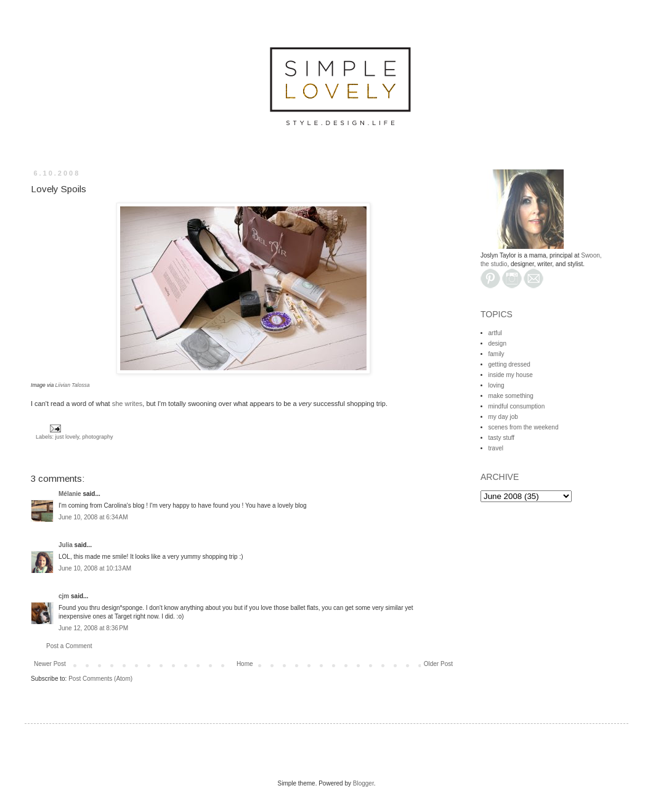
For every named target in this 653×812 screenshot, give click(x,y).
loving (497, 385)
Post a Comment (69, 646)
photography (97, 437)
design (497, 343)
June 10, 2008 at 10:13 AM (95, 568)
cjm (64, 596)
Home (245, 664)
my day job (503, 417)
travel (496, 448)
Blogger (363, 783)
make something (511, 396)
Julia (66, 545)
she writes (128, 404)
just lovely (67, 437)
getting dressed (509, 364)
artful (495, 333)
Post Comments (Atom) (100, 679)
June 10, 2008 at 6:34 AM (93, 517)
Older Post (438, 664)
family (497, 354)
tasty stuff (502, 438)
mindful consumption (517, 406)
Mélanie (70, 494)
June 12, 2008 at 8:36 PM (93, 628)
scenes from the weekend (524, 427)
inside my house (511, 375)
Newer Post (50, 664)
